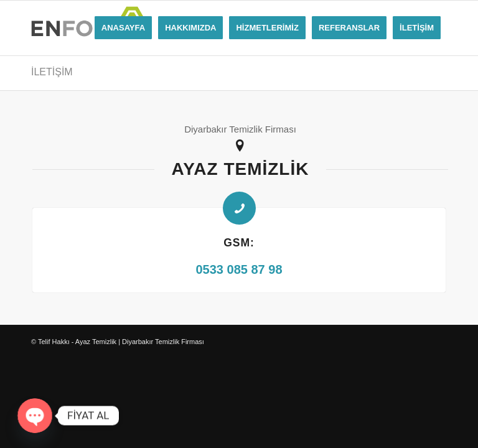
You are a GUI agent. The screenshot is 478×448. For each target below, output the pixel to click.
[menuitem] (123, 28)
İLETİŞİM (52, 72)
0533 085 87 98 (239, 269)
